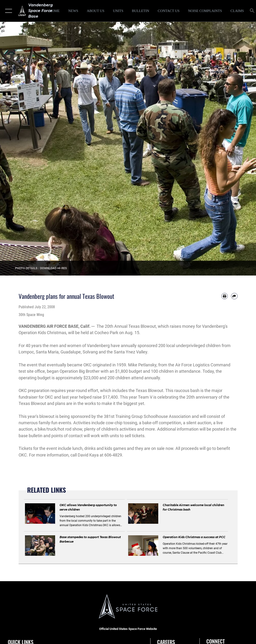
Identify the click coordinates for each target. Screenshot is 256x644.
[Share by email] (234, 296)
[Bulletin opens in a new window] (140, 11)
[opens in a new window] (205, 11)
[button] (8, 11)
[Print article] (225, 296)
